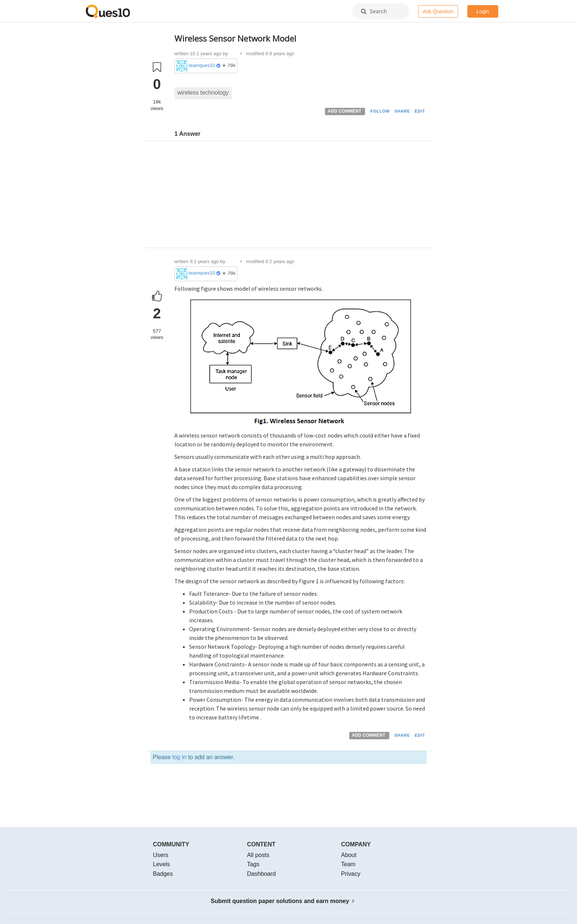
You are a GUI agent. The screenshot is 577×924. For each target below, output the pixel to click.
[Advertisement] (300, 196)
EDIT (420, 111)
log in (179, 757)
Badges (163, 874)
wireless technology (203, 93)
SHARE (402, 111)
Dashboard (261, 874)
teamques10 (202, 65)
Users (161, 855)
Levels (162, 864)
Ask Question (438, 11)
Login (483, 11)
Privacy (351, 874)
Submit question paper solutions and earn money (283, 901)
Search (374, 11)
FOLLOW (380, 111)
